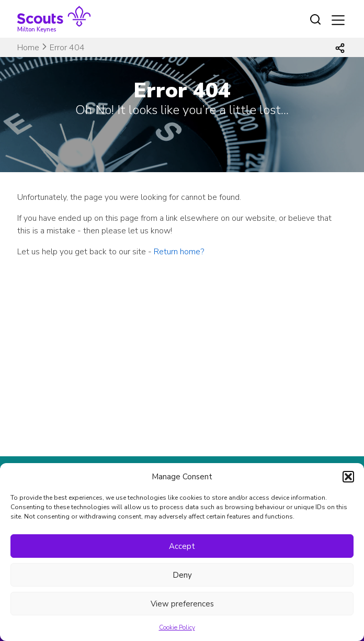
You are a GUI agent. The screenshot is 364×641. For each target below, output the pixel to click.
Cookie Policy (177, 627)
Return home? (179, 252)
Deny (182, 575)
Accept (182, 546)
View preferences (182, 604)
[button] (348, 477)
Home (28, 48)
